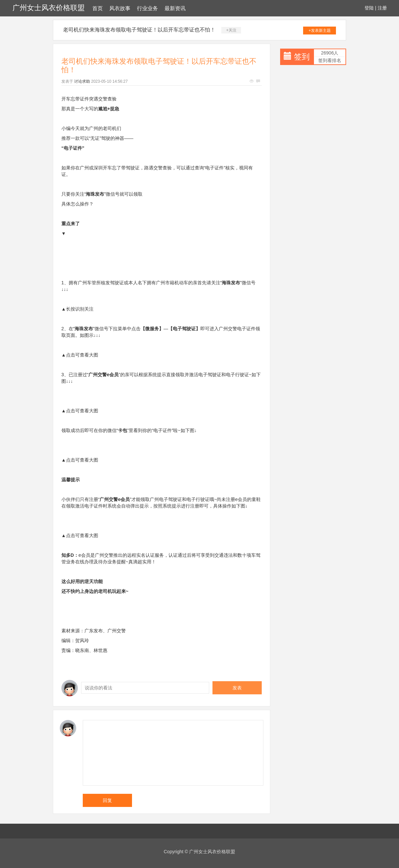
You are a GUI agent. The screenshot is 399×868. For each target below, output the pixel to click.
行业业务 (147, 8)
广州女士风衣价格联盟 (49, 8)
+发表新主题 (320, 31)
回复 (107, 800)
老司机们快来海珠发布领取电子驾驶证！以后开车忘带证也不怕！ (139, 30)
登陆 (369, 8)
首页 (98, 8)
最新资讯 (175, 8)
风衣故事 (120, 8)
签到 (302, 57)
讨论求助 (82, 81)
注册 (382, 8)
